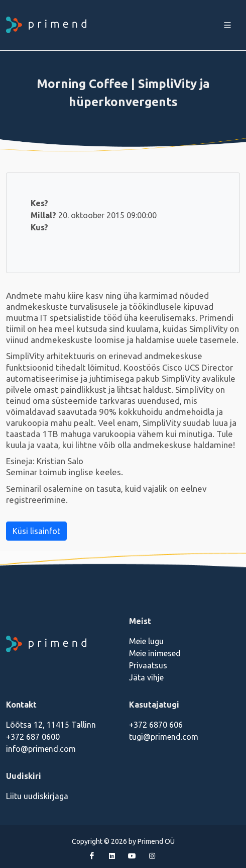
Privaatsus (148, 665)
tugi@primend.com (164, 737)
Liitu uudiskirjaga (37, 796)
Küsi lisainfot (36, 531)
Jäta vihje (146, 677)
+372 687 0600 (33, 737)
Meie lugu (146, 641)
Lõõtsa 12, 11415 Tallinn (51, 725)
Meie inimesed (155, 653)
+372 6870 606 (156, 725)
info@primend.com (41, 749)
